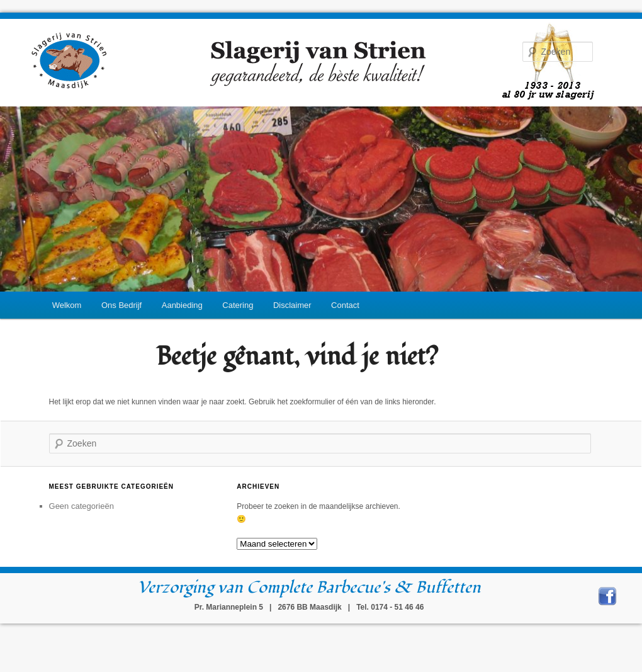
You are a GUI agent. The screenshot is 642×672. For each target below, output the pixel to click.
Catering (238, 305)
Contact (345, 305)
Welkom (67, 305)
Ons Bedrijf (121, 305)
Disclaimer (292, 305)
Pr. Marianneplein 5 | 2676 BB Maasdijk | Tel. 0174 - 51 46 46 (309, 607)
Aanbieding (182, 305)
